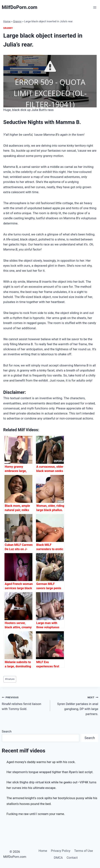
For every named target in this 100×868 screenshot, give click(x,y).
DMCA (58, 858)
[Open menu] (95, 7)
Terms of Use (84, 851)
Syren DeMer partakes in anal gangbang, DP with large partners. (76, 705)
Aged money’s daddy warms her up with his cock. (41, 762)
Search (7, 731)
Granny (17, 21)
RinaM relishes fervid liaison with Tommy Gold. (24, 703)
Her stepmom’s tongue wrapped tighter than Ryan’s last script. (50, 772)
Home (7, 21)
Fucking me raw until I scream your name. (36, 814)
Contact (72, 858)
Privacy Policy (61, 851)
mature (10, 679)
